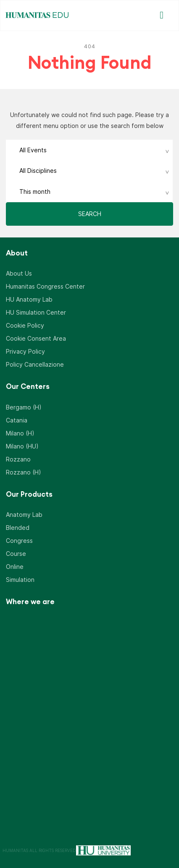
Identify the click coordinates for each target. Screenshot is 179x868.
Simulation (20, 580)
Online (15, 567)
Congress (19, 541)
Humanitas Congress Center (45, 286)
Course (16, 554)
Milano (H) (20, 433)
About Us (19, 273)
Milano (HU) (22, 446)
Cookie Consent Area (36, 338)
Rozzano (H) (24, 472)
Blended (18, 528)
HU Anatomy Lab (29, 299)
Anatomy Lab (24, 515)
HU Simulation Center (36, 312)
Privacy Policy (25, 351)
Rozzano (18, 459)
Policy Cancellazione (35, 364)
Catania (17, 420)
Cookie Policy (25, 325)
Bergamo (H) (24, 407)
